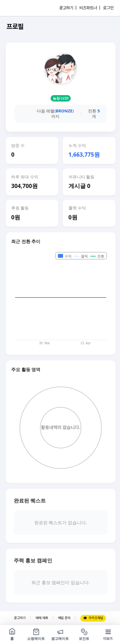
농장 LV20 (61, 98)
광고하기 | (68, 8)
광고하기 (20, 618)
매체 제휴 (42, 618)
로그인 (108, 8)
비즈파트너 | (90, 8)
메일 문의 (64, 618)
